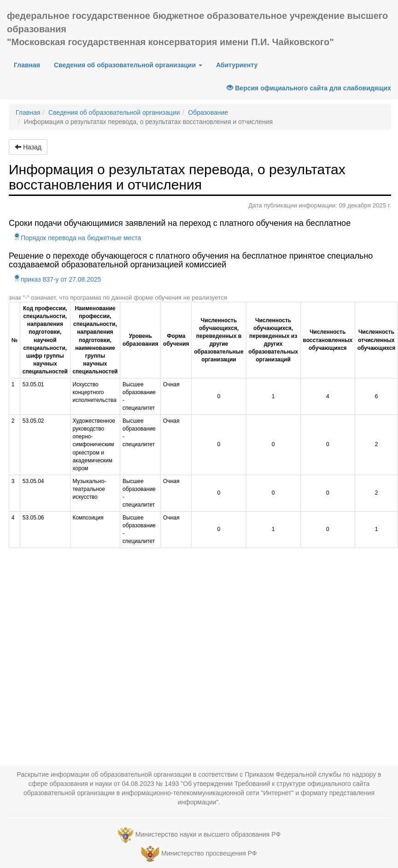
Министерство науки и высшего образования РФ (208, 834)
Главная (30, 64)
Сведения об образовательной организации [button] (128, 65)
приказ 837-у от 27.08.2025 (57, 279)
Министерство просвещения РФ (209, 853)
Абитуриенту (237, 65)
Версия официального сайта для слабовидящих (309, 88)
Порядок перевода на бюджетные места (77, 238)
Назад (28, 147)
